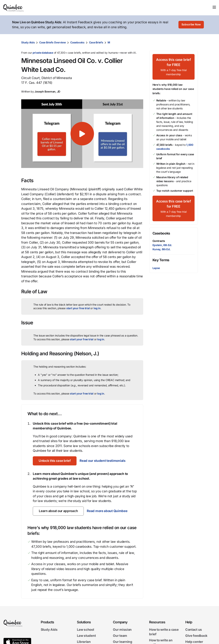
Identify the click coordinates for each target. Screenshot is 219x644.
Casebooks (77, 42)
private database (43, 53)
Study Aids (28, 42)
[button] (82, 134)
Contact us (194, 630)
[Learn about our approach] (58, 511)
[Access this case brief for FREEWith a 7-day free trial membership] (174, 67)
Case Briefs (96, 42)
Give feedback (196, 636)
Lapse (156, 268)
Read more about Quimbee (107, 511)
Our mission (122, 630)
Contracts (159, 241)
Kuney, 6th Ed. (162, 249)
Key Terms (161, 260)
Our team (120, 636)
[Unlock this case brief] (55, 461)
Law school (86, 630)
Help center (194, 642)
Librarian (84, 642)
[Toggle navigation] (214, 7)
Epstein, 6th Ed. (162, 245)
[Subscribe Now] (191, 25)
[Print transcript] (194, 42)
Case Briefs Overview (52, 42)
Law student (86, 636)
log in (97, 308)
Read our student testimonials (103, 461)
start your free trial (78, 308)
